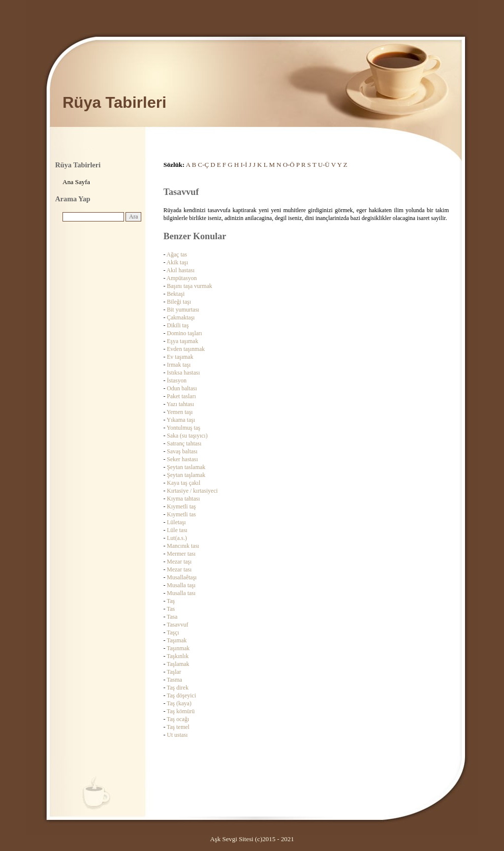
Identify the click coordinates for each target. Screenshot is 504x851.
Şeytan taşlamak (186, 475)
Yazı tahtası (181, 404)
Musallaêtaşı (182, 577)
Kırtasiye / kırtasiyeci (192, 491)
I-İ (244, 165)
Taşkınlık (178, 656)
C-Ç (203, 165)
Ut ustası (177, 735)
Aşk (215, 839)
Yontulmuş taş (184, 428)
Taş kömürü (181, 711)
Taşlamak (178, 664)
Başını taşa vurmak (189, 286)
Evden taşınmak (186, 349)
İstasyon (177, 380)
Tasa (172, 617)
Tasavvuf (178, 625)
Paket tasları (181, 396)
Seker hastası (182, 459)
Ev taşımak (180, 357)
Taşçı (173, 632)
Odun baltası (182, 388)
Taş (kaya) (179, 703)
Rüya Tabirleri (114, 102)
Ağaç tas (177, 254)
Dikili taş (178, 325)
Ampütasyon (181, 278)
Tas (171, 609)
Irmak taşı (179, 365)
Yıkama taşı (181, 420)
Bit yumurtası (183, 310)
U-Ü (324, 165)
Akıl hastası (180, 270)
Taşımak (177, 640)
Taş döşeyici (181, 695)
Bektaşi (176, 294)
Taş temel (178, 727)
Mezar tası (179, 569)
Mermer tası (181, 554)
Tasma (174, 680)
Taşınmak (178, 648)
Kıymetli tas (181, 514)
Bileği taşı (179, 302)
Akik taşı (177, 262)
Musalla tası (181, 593)
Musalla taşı (181, 585)
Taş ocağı (178, 719)
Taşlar (174, 672)
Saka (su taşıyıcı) (187, 436)
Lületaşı (176, 522)
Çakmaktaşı (181, 317)
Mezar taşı (179, 562)
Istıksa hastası (183, 373)
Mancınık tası (183, 546)
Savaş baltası (182, 451)
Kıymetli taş (181, 506)
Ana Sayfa (76, 182)
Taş (171, 601)
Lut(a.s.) (177, 538)
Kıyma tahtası (183, 499)
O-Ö (289, 165)
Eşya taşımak (183, 341)
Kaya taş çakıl (184, 483)
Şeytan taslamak (186, 467)
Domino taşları (185, 333)
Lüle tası (177, 530)
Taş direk (178, 688)
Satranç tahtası (184, 443)
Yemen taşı (180, 412)
